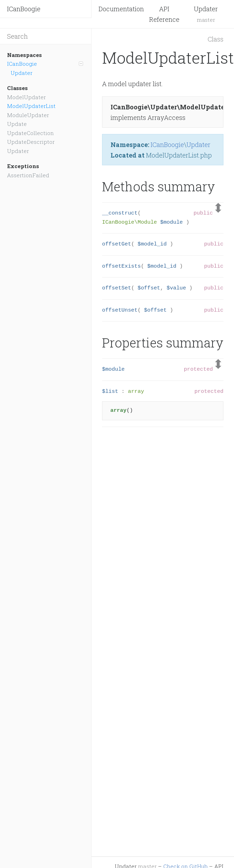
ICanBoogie (24, 9)
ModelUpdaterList (31, 106)
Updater (21, 73)
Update (17, 124)
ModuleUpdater (28, 115)
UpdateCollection (30, 133)
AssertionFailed (28, 175)
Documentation (121, 9)
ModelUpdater (26, 97)
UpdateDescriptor (31, 142)
